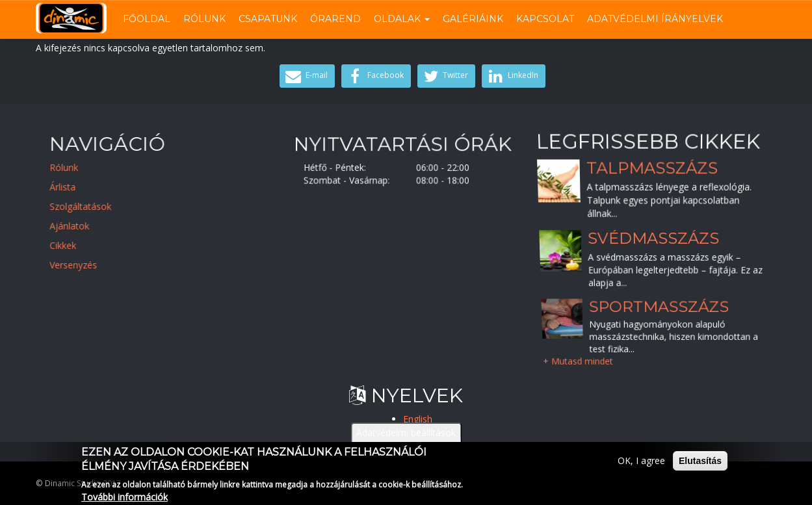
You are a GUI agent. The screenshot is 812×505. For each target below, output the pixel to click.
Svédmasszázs (653, 238)
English (418, 419)
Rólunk (204, 19)
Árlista (70, 187)
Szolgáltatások (87, 206)
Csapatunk (268, 19)
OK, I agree (641, 464)
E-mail (306, 76)
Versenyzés (80, 265)
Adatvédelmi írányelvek (655, 19)
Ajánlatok (76, 226)
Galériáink (473, 19)
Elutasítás (700, 465)
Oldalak (402, 19)
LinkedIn (512, 76)
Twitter (445, 76)
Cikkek (70, 245)
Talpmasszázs (652, 168)
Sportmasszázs (659, 306)
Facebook (374, 76)
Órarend (335, 19)
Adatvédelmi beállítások (406, 436)
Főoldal (147, 19)
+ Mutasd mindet (577, 361)
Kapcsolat (545, 19)
